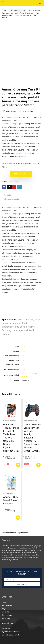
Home (4, 10)
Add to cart (21, 174)
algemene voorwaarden (10, 632)
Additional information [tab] (12, 199)
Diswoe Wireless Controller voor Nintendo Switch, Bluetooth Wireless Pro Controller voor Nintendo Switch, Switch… (32, 438)
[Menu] (3, 3)
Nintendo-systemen (18, 10)
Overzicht (5, 612)
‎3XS (24, 347)
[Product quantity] (5, 174)
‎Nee (24, 365)
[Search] (40, 3)
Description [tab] (8, 195)
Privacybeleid (7, 628)
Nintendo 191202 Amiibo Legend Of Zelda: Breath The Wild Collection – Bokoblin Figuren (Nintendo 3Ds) (11, 438)
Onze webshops (8, 615)
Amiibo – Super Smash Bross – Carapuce (11, 500)
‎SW (24, 356)
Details (34, 164)
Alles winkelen (7, 605)
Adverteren (6, 618)
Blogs (4, 609)
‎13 (23, 360)
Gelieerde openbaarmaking (12, 635)
